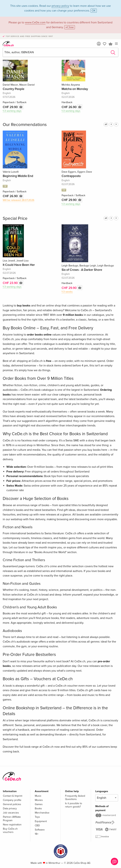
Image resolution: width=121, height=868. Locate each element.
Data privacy (10, 808)
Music (38, 796)
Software (40, 830)
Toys (37, 817)
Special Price (15, 218)
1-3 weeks (67, 292)
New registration (12, 825)
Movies (39, 800)
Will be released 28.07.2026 (18, 200)
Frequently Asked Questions (75, 798)
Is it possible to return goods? (74, 805)
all (106, 124)
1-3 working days (12, 111)
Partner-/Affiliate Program (12, 819)
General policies (12, 804)
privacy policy (60, 6)
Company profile (12, 800)
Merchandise (42, 813)
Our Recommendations (25, 125)
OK (94, 11)
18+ (37, 834)
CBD (37, 825)
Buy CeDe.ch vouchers (10, 830)
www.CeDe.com (35, 22)
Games (39, 804)
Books (38, 808)
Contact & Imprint (13, 796)
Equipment (41, 821)
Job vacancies (11, 813)
